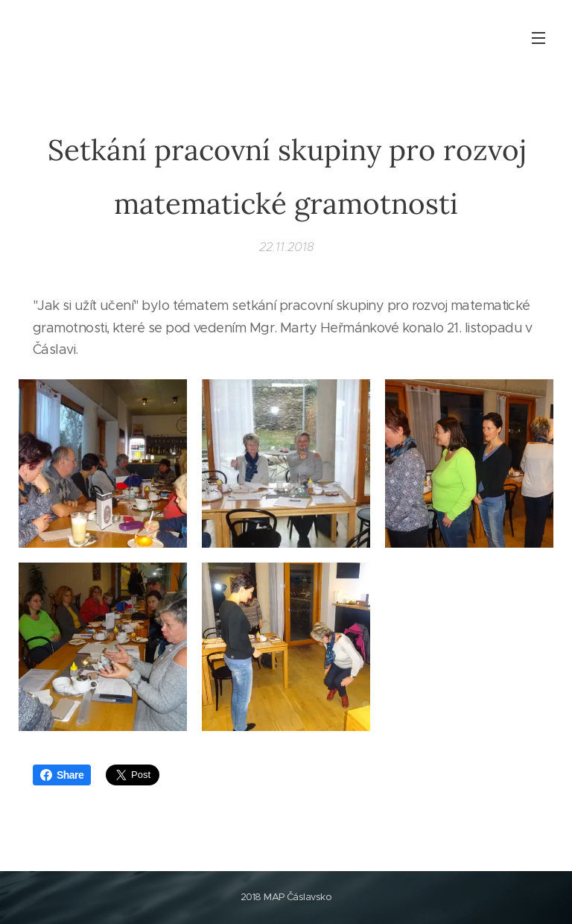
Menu (538, 38)
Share (62, 775)
